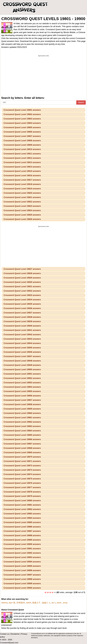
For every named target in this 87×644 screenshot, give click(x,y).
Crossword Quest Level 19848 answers (22, 361)
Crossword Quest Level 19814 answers (22, 167)
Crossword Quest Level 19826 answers (22, 219)
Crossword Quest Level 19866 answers (22, 439)
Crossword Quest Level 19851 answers (22, 374)
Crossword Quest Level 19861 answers (22, 418)
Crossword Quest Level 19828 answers (22, 273)
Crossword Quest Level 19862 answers (22, 422)
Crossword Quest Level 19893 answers (22, 557)
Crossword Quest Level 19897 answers (22, 575)
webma (4, 603)
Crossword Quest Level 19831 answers (22, 286)
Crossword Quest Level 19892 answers (22, 553)
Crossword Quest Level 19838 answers (22, 317)
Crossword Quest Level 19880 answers (22, 501)
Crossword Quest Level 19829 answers (22, 278)
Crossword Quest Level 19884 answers (22, 518)
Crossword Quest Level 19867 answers (22, 444)
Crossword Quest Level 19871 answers (22, 461)
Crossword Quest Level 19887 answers (22, 531)
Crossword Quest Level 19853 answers (22, 383)
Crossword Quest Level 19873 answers (22, 470)
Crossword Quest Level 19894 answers (22, 562)
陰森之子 (37, 603)
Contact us (5, 634)
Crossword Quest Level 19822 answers (22, 202)
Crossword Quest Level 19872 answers (22, 466)
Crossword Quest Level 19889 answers (22, 540)
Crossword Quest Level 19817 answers (22, 180)
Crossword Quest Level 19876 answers (22, 483)
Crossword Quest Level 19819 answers (22, 189)
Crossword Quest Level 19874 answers (22, 474)
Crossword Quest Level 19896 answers (22, 570)
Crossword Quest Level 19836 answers (22, 308)
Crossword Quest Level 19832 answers (22, 291)
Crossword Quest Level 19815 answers (22, 171)
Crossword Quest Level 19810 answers (22, 149)
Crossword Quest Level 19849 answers (22, 365)
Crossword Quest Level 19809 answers (22, 145)
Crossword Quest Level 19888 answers (22, 535)
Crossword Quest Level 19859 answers (22, 409)
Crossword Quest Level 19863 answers (22, 426)
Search (81, 102)
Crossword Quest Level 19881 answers (22, 505)
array (65, 603)
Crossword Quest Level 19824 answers (22, 210)
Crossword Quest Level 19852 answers (22, 378)
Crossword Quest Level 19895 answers (22, 566)
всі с (54, 603)
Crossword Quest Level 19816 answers (22, 176)
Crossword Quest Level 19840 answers (22, 326)
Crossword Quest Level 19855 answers (22, 391)
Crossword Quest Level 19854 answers (22, 387)
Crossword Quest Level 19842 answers (22, 335)
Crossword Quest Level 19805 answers (22, 127)
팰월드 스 (46, 603)
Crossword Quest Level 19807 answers (22, 136)
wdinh (29, 603)
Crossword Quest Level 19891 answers (22, 549)
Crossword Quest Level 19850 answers (22, 369)
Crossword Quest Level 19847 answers (22, 356)
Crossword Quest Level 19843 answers (22, 339)
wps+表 (12, 603)
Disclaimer (15, 634)
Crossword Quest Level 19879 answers (22, 496)
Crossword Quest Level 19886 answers (22, 527)
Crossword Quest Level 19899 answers (22, 584)
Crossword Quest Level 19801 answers (22, 110)
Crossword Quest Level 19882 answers (22, 509)
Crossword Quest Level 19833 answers (22, 295)
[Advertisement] (43, 73)
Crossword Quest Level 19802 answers (22, 114)
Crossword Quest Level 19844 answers (22, 343)
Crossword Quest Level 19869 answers (22, 452)
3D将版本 (21, 603)
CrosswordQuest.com (9, 643)
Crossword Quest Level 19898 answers (22, 579)
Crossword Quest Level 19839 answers (22, 321)
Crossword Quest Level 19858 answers (22, 404)
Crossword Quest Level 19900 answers (22, 588)
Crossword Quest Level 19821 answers (22, 197)
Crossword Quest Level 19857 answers (22, 400)
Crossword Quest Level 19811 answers (22, 154)
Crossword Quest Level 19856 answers (22, 396)
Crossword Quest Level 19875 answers (22, 479)
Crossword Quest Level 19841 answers (22, 330)
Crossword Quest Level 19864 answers (22, 431)
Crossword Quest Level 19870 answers (22, 457)
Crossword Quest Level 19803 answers (22, 119)
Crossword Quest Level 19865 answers (22, 435)
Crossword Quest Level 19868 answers (22, 448)
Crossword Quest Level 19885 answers (22, 522)
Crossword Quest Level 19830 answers (22, 282)
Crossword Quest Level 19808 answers (22, 141)
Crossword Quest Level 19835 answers (22, 304)
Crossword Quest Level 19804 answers (22, 123)
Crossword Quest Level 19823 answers (22, 206)
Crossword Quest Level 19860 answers (22, 413)
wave (59, 603)
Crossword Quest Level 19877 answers (22, 487)
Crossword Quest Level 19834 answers (22, 300)
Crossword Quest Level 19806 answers (22, 132)
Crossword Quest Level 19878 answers (22, 492)
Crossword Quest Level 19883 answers (22, 514)
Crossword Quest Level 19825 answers (22, 215)
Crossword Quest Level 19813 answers (22, 162)
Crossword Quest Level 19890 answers (22, 544)
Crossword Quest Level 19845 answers (22, 348)
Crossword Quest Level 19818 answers (22, 184)
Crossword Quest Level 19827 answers (22, 269)
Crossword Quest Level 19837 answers (22, 313)
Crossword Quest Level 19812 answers (22, 158)
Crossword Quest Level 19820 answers (22, 193)
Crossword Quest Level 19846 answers (22, 352)
